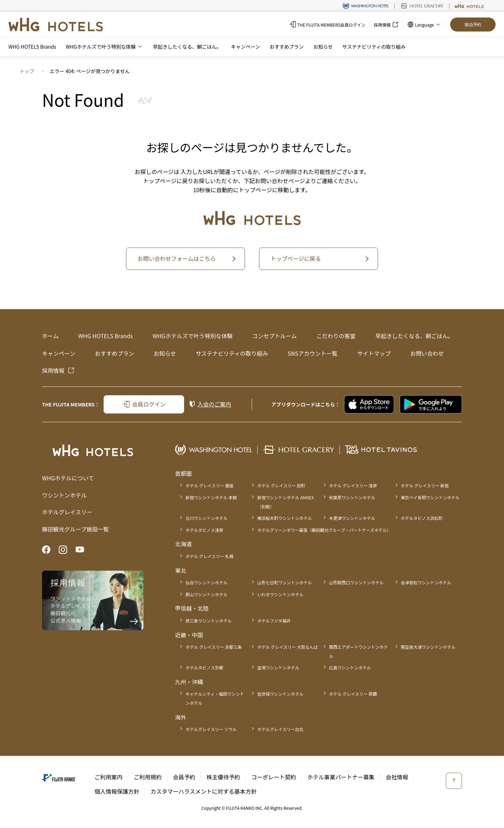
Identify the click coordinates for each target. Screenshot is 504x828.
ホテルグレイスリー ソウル (211, 729)
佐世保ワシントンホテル (280, 694)
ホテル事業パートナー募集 (341, 777)
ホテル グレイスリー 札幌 (209, 556)
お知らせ (323, 47)
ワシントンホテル (64, 495)
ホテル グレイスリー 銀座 (209, 485)
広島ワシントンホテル (350, 667)
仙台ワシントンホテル (206, 582)
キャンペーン (246, 47)
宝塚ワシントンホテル (278, 667)
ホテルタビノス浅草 (204, 530)
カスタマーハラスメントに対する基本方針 (204, 791)
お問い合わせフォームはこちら (177, 258)
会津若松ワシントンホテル (426, 582)
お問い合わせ (427, 353)
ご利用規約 (148, 777)
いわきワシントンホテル (280, 594)
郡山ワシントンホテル (206, 594)
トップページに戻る (296, 258)
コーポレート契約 (274, 777)
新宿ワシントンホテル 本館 (211, 497)
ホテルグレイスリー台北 (280, 729)
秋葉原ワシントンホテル (352, 497)
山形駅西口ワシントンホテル (356, 582)
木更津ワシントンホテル (352, 518)
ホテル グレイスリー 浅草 (353, 485)
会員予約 (184, 777)
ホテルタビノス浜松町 (422, 518)
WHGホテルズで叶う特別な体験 (193, 336)
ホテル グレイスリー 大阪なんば (288, 647)
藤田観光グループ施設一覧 (75, 529)
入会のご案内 (214, 404)
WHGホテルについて (68, 478)
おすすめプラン (287, 47)
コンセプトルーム (274, 336)
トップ (27, 71)
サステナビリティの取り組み (374, 47)
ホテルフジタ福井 (274, 621)
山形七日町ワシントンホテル (285, 582)
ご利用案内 (108, 777)
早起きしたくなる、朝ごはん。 (187, 47)
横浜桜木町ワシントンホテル (285, 518)
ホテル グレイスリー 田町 (281, 485)
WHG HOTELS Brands (32, 47)
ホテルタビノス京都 (204, 667)
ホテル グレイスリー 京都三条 (214, 647)
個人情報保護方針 (117, 791)
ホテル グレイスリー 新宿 (425, 485)
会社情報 (397, 777)
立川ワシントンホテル (206, 518)
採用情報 (53, 370)
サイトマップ (374, 353)
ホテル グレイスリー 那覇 (353, 694)
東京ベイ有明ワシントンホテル (430, 497)
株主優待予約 (223, 777)
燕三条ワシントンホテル (209, 621)
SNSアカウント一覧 (313, 353)
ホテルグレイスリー (67, 512)
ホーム (50, 336)
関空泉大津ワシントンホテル (428, 647)
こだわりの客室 (336, 336)
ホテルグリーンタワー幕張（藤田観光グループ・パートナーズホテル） (324, 530)
